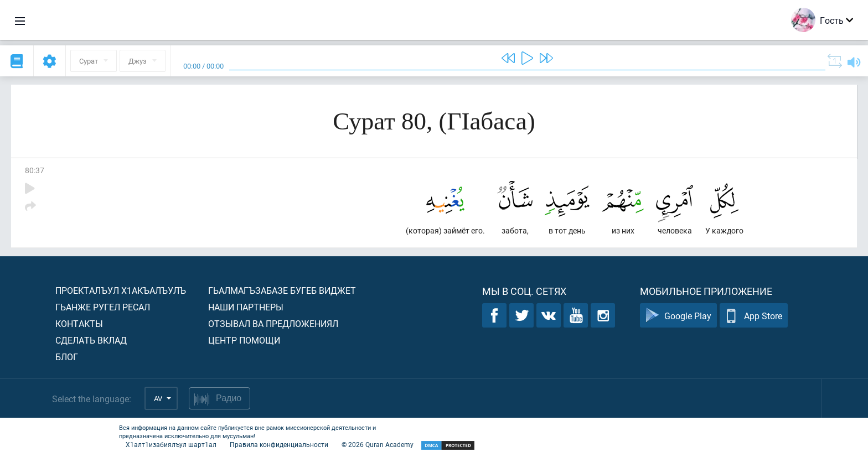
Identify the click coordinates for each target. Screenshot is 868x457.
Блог (67, 357)
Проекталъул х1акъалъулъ (121, 290)
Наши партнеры (246, 307)
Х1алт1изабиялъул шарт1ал (171, 444)
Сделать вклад (91, 340)
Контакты (79, 323)
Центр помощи (244, 340)
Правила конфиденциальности (279, 444)
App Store (754, 316)
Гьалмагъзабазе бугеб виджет (282, 290)
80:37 (35, 170)
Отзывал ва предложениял (273, 323)
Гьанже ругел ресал (103, 307)
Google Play (678, 316)
